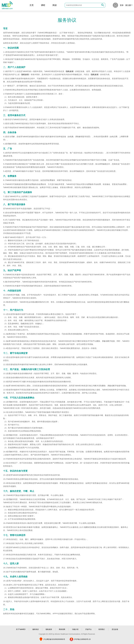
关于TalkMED (21, 629)
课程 (43, 5)
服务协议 (36, 629)
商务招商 (62, 629)
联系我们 (102, 629)
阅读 (55, 5)
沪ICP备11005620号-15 (82, 639)
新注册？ (129, 5)
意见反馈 (115, 629)
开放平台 (88, 629)
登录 (122, 5)
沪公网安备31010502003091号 (54, 639)
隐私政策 (70, 71)
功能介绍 (75, 629)
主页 (32, 5)
